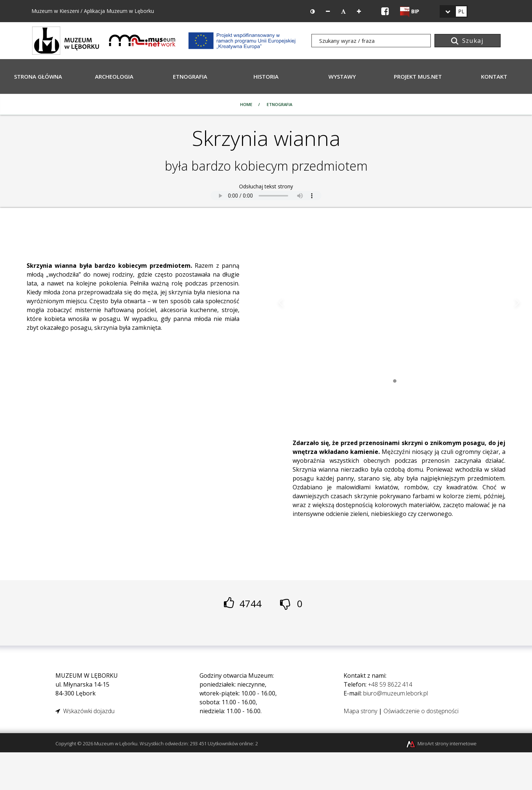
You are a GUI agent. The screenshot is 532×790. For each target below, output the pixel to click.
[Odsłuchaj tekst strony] (266, 196)
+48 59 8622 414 (390, 684)
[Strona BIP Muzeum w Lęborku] (410, 11)
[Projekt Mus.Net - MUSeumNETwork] (142, 40)
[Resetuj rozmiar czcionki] (343, 11)
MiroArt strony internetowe (441, 743)
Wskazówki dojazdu (85, 711)
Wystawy (342, 76)
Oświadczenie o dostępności (421, 711)
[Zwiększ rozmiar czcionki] (359, 11)
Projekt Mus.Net (418, 76)
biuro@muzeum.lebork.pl (395, 693)
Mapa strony (360, 711)
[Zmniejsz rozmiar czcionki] (328, 11)
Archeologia (114, 76)
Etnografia (190, 76)
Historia (266, 76)
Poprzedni (281, 303)
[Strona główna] (66, 40)
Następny (517, 303)
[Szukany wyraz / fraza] (371, 41)
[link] (454, 11)
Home (246, 104)
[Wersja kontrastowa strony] (313, 11)
